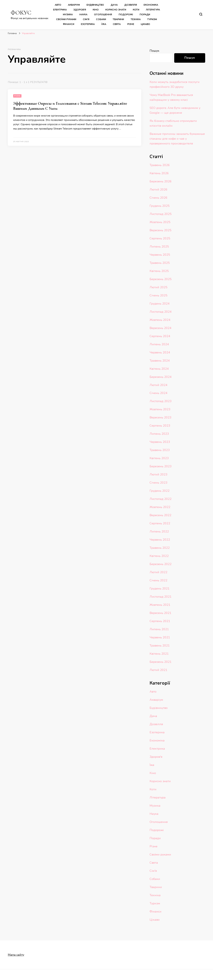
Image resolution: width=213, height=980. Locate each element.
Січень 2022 (159, 580)
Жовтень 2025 (160, 222)
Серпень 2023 (160, 426)
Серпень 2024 (160, 336)
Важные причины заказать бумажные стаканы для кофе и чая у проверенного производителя (177, 139)
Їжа (104, 24)
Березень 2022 (161, 564)
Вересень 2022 (160, 515)
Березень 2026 (161, 181)
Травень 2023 (160, 450)
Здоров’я (80, 10)
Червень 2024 (160, 352)
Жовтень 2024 (160, 320)
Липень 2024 (159, 344)
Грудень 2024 (160, 304)
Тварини (118, 19)
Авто (58, 5)
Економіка (151, 5)
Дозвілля (131, 5)
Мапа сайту (16, 955)
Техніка (136, 19)
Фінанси (69, 24)
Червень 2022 (160, 540)
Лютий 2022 (159, 572)
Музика (68, 15)
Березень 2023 (161, 466)
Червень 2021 (160, 637)
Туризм (152, 19)
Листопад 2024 (161, 312)
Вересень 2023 (160, 417)
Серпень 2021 (160, 621)
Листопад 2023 (161, 401)
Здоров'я (156, 757)
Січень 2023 (159, 483)
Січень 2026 (159, 198)
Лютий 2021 (159, 670)
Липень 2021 (159, 629)
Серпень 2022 (160, 523)
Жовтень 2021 (160, 605)
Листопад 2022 (161, 499)
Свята (117, 24)
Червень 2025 (160, 255)
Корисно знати (116, 10)
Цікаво (145, 24)
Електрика (60, 10)
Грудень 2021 (160, 588)
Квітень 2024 (159, 369)
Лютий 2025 (159, 287)
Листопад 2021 (161, 597)
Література (153, 10)
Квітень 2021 (159, 654)
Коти (136, 10)
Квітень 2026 (159, 173)
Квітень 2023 (159, 458)
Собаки (101, 19)
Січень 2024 (159, 393)
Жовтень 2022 (160, 507)
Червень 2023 (160, 442)
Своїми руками (66, 19)
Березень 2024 (161, 377)
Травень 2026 (160, 165)
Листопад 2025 (161, 214)
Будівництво (95, 5)
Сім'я (153, 871)
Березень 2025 (161, 279)
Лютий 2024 (159, 385)
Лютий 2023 (159, 474)
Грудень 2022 (160, 491)
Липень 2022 (159, 531)
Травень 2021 (160, 646)
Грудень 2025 (160, 206)
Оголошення (103, 15)
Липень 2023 (159, 434)
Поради (145, 15)
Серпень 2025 (160, 238)
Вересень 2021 (160, 613)
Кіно (96, 10)
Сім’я (86, 19)
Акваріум (74, 5)
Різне (131, 24)
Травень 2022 (160, 548)
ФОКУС (21, 13)
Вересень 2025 (160, 230)
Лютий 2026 (159, 190)
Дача (114, 5)
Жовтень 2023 (160, 409)
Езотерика (88, 24)
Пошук (154, 51)
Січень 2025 (159, 295)
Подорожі (126, 15)
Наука (83, 15)
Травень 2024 (160, 361)
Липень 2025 (159, 247)
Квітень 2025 (159, 271)
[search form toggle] (201, 14)
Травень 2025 (160, 263)
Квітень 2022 (159, 556)
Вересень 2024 (160, 328)
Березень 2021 (161, 662)
